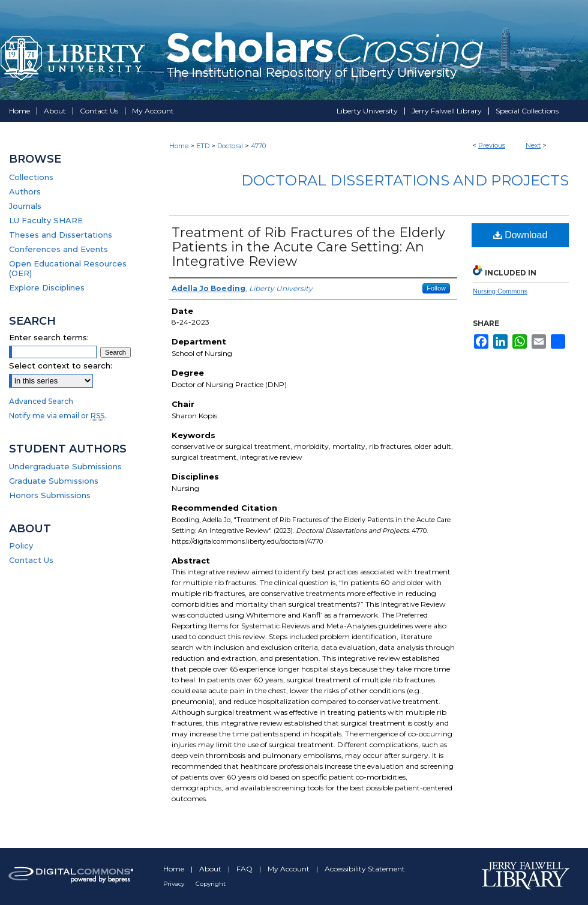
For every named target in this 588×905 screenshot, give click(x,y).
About (211, 869)
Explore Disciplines (47, 287)
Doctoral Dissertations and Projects (405, 180)
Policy (21, 546)
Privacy (175, 884)
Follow (436, 288)
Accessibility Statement (365, 869)
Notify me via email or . (58, 416)
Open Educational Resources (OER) (68, 268)
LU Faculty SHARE (46, 220)
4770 (258, 146)
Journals (25, 206)
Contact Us (31, 560)
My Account (289, 869)
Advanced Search (41, 401)
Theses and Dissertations (61, 235)
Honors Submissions (50, 495)
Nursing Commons (500, 291)
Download (520, 235)
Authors (25, 191)
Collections (31, 177)
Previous (492, 145)
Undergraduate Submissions (65, 466)
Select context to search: (61, 365)
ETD (203, 146)
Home (179, 146)
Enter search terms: (49, 337)
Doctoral (230, 146)
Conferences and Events (58, 249)
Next (533, 145)
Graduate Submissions (54, 481)
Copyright (211, 884)
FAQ (245, 869)
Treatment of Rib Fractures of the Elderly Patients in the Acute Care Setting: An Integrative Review (308, 247)
